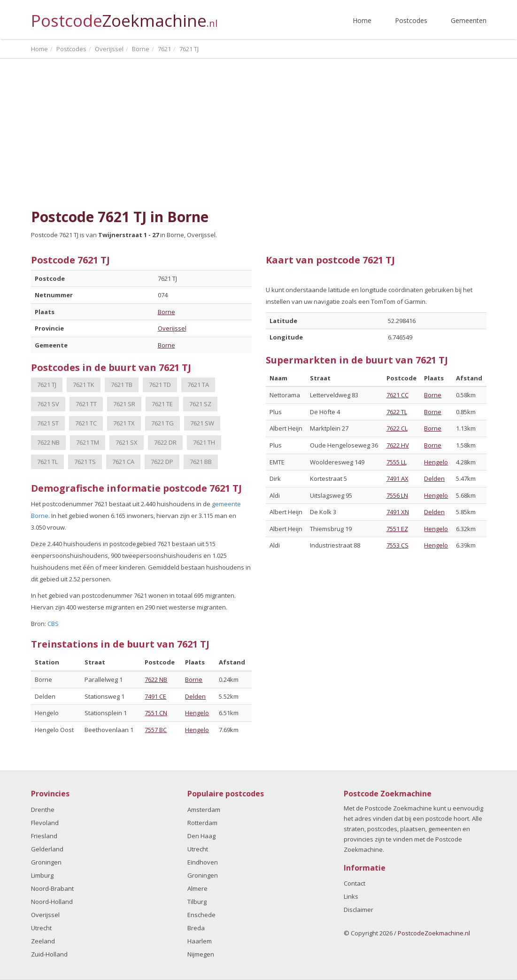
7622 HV (398, 445)
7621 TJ (47, 385)
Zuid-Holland (49, 954)
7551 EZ (397, 529)
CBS (53, 624)
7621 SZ (200, 404)
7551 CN (156, 713)
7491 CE (155, 696)
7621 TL (47, 462)
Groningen (46, 862)
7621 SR (124, 404)
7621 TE (162, 404)
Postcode (124, 17)
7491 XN (398, 512)
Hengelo (197, 713)
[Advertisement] (259, 134)
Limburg (42, 875)
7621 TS (85, 462)
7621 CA (123, 462)
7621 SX (127, 442)
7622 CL (397, 428)
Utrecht (41, 928)
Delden (195, 696)
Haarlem (200, 941)
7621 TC (86, 423)
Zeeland (43, 941)
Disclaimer (359, 910)
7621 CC (397, 395)
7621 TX (124, 423)
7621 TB (122, 385)
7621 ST (48, 423)
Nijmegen (201, 954)
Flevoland (45, 823)
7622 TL (397, 412)
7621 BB (201, 462)
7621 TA (198, 385)
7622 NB (48, 442)
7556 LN (397, 495)
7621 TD (160, 385)
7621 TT (86, 404)
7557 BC (156, 730)
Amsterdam (204, 810)
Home (362, 20)
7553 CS (397, 545)
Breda (196, 928)
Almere (197, 888)
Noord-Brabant (52, 888)
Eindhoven (203, 862)
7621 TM (88, 442)
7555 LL (397, 462)
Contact (355, 883)
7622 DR (165, 442)
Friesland (44, 836)
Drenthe (43, 810)
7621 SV (48, 404)
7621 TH (204, 442)
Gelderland (47, 849)
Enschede (201, 915)
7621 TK (84, 385)
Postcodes (411, 20)
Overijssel (172, 328)
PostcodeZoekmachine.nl (434, 933)
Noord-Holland (52, 902)
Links (351, 896)
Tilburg (197, 902)
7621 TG (162, 423)
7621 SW (202, 423)
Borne (166, 312)
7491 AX (397, 478)
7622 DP (162, 462)
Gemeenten (469, 20)
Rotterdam (202, 823)
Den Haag (201, 836)
